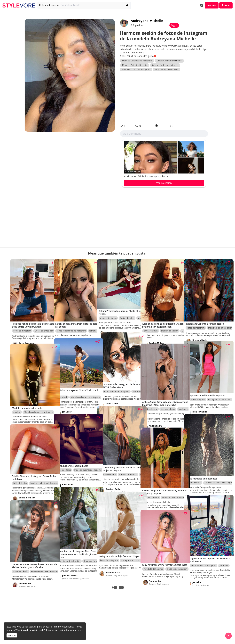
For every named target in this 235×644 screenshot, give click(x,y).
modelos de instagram (177, 563)
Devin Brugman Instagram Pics (32, 338)
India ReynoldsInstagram (203, 408)
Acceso (212, 5)
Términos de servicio (27, 630)
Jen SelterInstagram (71, 408)
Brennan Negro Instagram (204, 335)
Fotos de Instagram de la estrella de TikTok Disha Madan (120, 399)
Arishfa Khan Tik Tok (28, 578)
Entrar (226, 5)
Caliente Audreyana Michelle (165, 65)
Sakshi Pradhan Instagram (117, 326)
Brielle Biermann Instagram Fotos (33, 494)
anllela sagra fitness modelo (161, 422)
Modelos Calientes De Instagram (137, 61)
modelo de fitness (108, 309)
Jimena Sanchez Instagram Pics (75, 570)
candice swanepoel (128, 464)
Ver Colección (164, 183)
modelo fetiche (150, 402)
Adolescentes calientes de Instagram (48, 563)
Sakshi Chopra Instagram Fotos (76, 332)
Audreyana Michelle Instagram (136, 70)
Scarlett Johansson (170, 323)
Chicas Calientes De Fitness (169, 61)
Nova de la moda (108, 464)
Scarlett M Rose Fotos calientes (162, 338)
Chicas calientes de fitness (47, 323)
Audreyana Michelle (147, 21)
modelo (17, 401)
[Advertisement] (164, 98)
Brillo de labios (20, 474)
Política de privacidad (55, 630)
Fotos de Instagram (22, 323)
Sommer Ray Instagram (159, 578)
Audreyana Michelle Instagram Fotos (146, 176)
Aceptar (12, 635)
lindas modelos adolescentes (205, 489)
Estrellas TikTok (20, 563)
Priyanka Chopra (151, 487)
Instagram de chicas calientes (222, 320)
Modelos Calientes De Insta (135, 65)
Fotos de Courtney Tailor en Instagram (117, 485)
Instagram (67, 481)
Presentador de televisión (68, 550)
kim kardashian (151, 323)
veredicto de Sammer (153, 563)
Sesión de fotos (127, 309)
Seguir (174, 25)
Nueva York (62, 388)
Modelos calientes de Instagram (71, 320)
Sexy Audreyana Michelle (167, 70)
